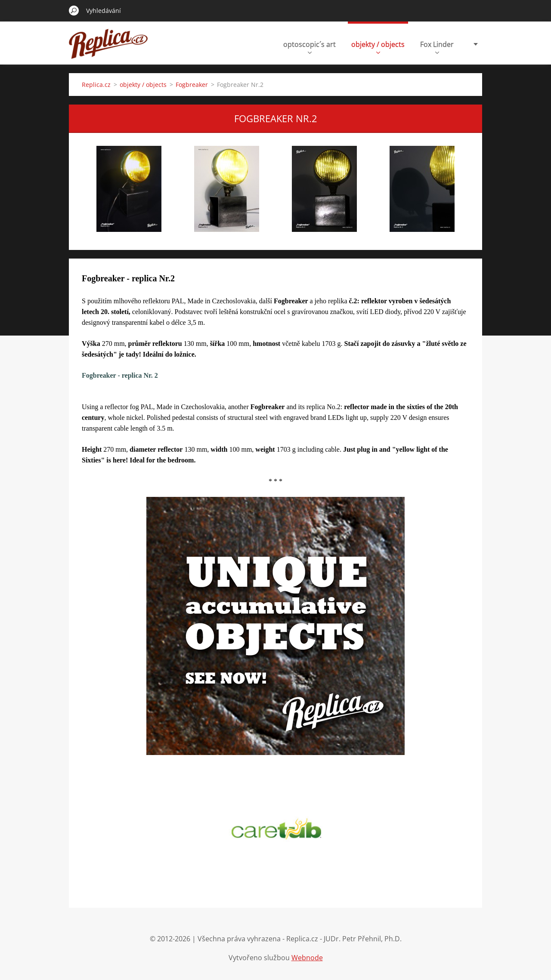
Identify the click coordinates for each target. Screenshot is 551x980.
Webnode (307, 958)
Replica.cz (96, 85)
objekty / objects (378, 47)
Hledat (74, 10)
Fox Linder (437, 47)
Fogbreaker (192, 85)
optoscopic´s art (310, 47)
